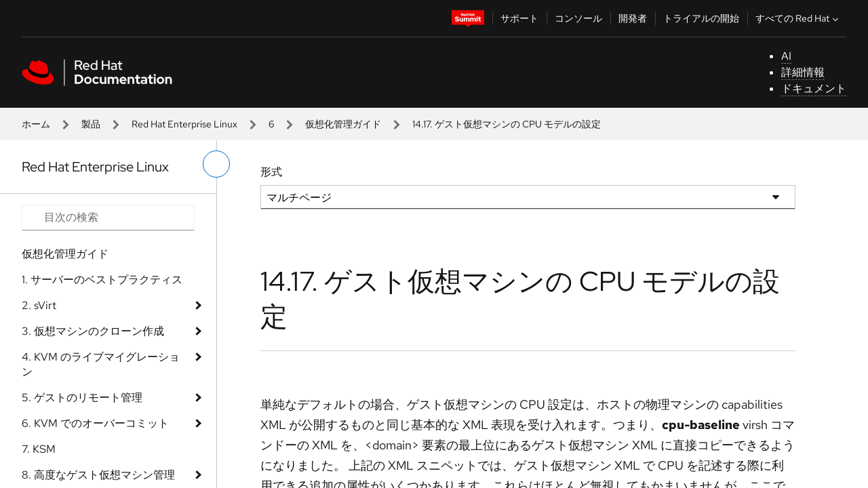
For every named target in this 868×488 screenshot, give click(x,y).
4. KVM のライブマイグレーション (101, 364)
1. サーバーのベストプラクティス (102, 280)
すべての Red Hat (798, 18)
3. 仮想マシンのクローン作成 (93, 331)
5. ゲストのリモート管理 (82, 398)
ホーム (36, 124)
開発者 (633, 18)
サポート (519, 18)
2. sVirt (39, 305)
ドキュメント (814, 88)
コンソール (578, 18)
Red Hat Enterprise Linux (184, 124)
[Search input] (108, 218)
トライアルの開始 (701, 18)
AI (786, 56)
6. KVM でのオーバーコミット (95, 423)
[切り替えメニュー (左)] (216, 164)
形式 (271, 172)
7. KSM (39, 449)
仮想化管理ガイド (343, 124)
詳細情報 (803, 72)
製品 (91, 124)
